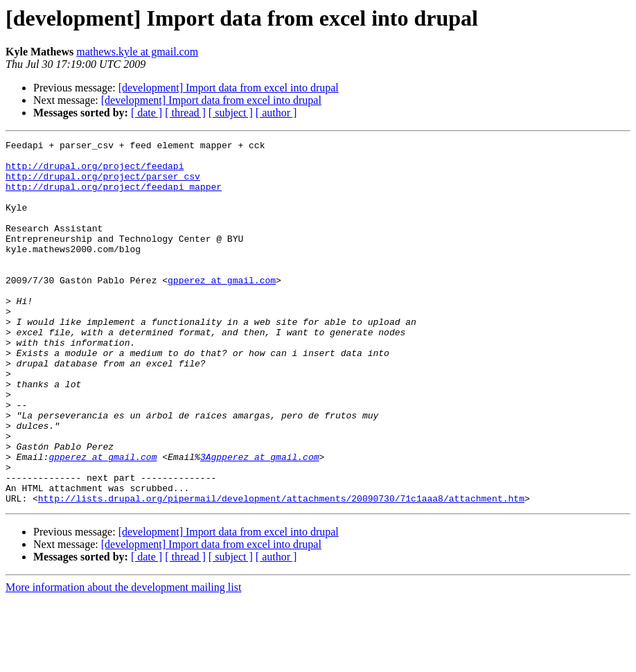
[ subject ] (231, 113)
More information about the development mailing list (123, 660)
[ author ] (276, 113)
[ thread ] (185, 113)
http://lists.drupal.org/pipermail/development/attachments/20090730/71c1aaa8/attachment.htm (281, 571)
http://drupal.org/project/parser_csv (103, 184)
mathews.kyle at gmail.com (137, 52)
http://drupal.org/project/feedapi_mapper (114, 197)
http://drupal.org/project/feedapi (95, 172)
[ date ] (147, 113)
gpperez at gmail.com (222, 309)
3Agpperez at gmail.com (260, 521)
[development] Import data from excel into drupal (229, 88)
